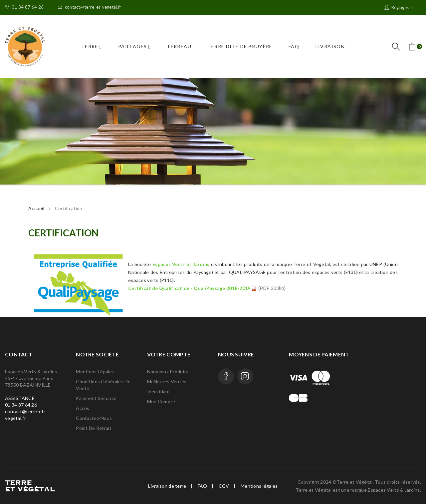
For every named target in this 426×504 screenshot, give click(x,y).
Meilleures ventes (167, 381)
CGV (224, 486)
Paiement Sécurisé (96, 398)
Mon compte (161, 401)
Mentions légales (95, 372)
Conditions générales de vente (103, 385)
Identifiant (159, 391)
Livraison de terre (167, 486)
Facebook (226, 376)
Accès (83, 408)
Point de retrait (94, 428)
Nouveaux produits (168, 372)
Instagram (245, 376)
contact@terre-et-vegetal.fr (90, 7)
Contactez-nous (94, 418)
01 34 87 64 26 (24, 7)
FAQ (203, 486)
